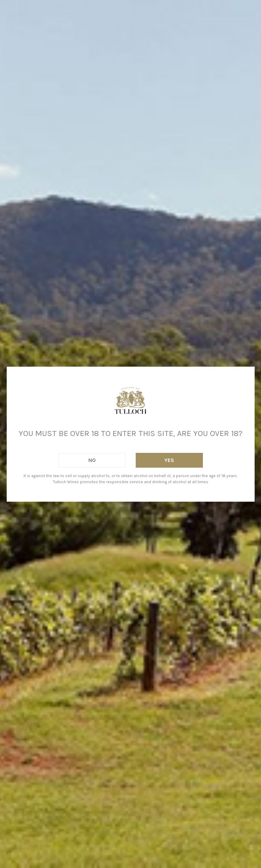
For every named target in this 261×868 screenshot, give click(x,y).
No (92, 460)
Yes (169, 460)
